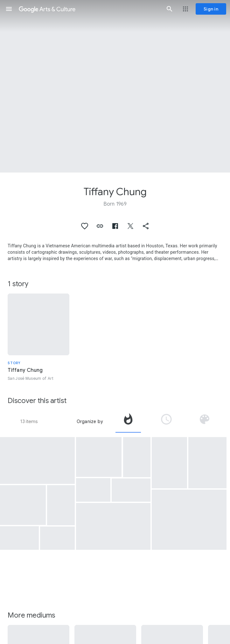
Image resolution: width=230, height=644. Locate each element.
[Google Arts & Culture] (89, 9)
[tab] (128, 421)
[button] (9, 9)
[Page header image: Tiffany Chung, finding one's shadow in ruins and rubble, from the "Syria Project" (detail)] (115, 86)
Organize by (90, 421)
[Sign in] (211, 9)
